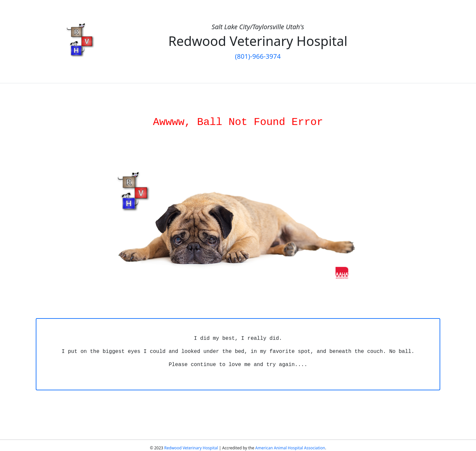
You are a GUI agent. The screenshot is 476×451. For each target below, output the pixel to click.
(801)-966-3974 (258, 56)
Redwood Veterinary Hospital (191, 448)
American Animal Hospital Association (290, 448)
